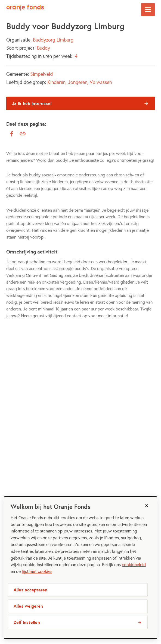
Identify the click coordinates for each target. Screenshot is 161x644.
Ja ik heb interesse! (32, 104)
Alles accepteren (30, 590)
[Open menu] (148, 9)
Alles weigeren (28, 606)
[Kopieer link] (23, 134)
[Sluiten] (147, 506)
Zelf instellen (27, 622)
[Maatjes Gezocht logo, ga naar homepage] (25, 9)
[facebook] (12, 134)
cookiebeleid (134, 565)
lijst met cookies (37, 571)
